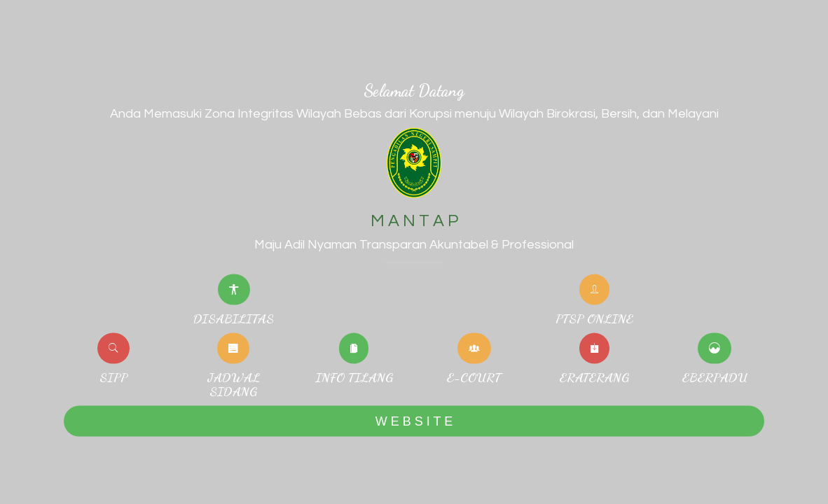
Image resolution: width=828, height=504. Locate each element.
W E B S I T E (414, 421)
